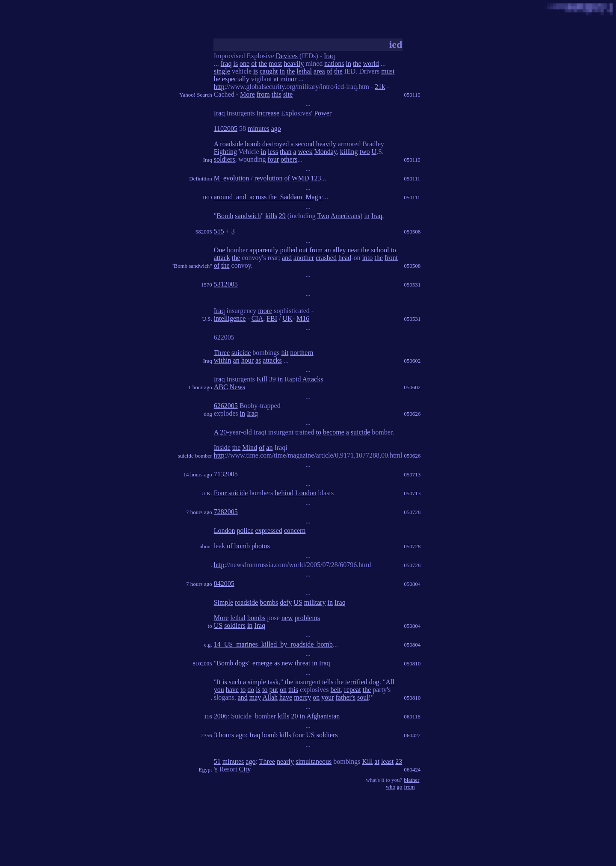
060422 (412, 735)
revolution (269, 178)
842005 (224, 584)
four (273, 159)
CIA (258, 318)
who (391, 787)
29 (282, 216)
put (273, 690)
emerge (262, 663)
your (327, 697)
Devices (287, 56)
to (393, 250)
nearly (285, 761)
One (220, 250)
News (237, 387)
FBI (272, 318)
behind (284, 493)
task (273, 682)
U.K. (206, 493)
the (263, 64)
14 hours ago (198, 474)
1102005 (226, 129)
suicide (241, 353)
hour (247, 360)
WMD (301, 178)
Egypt (206, 770)
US (298, 602)
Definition (200, 179)
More (247, 94)
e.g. (208, 645)
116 (208, 717)
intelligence (230, 318)
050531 (412, 285)
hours (227, 735)
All (390, 682)
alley (339, 250)
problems (308, 618)
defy (286, 602)
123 (316, 178)
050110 (412, 95)
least (387, 761)
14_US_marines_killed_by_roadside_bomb (273, 644)
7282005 (226, 512)
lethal (304, 71)
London (306, 493)
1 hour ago (200, 387)
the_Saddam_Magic (296, 197)
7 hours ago (199, 512)
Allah (270, 697)
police (245, 531)
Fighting (225, 152)
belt (336, 690)
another (304, 258)
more (265, 311)
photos (261, 546)
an (327, 250)
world (371, 64)
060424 (412, 770)
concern (295, 531)
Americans (345, 216)
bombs (269, 602)
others (289, 159)
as (258, 360)
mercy (302, 697)
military (315, 602)
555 (219, 231)
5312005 (226, 284)
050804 (412, 584)
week (305, 152)
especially (236, 79)
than (286, 152)
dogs (241, 663)
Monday (325, 152)
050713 (412, 474)
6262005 (226, 406)
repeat (353, 690)
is (235, 64)
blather (412, 780)
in (349, 64)
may (255, 697)
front (391, 258)
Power (323, 113)
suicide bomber (195, 456)
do (251, 690)
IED (207, 197)
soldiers (225, 159)
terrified (356, 682)
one (244, 64)
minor (288, 79)
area (319, 71)
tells (328, 682)
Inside (222, 448)
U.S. (207, 319)
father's (346, 697)
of (254, 64)
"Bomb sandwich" (192, 266)
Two (323, 216)
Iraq (329, 56)
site (288, 94)
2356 (207, 735)
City (245, 769)
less (273, 152)
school (380, 250)
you (219, 690)
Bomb (225, 216)
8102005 (202, 664)
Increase (268, 113)
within (223, 360)
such (235, 682)
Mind (250, 448)
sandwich (248, 216)
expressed (269, 531)
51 (217, 761)
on (283, 690)
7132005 (226, 474)
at (276, 79)
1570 (207, 285)
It (219, 682)
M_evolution (232, 178)
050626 (412, 414)
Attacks (313, 379)
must (388, 71)
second (305, 144)
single (222, 71)
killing (349, 152)
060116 (412, 717)
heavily (294, 64)
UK (288, 318)
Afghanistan (323, 716)
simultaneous (314, 761)
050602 (412, 361)
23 (399, 761)
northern (302, 353)
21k (380, 87)
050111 (412, 179)
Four (220, 493)
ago (276, 129)
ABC (221, 387)
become (334, 432)
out (303, 250)
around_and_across (240, 197)
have (232, 690)
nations (334, 64)
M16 (303, 318)
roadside (231, 144)
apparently (264, 250)
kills (271, 216)
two (365, 152)
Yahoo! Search (195, 95)
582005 (204, 232)
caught (269, 71)
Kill (262, 379)
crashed (326, 258)
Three (222, 353)
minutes (259, 129)
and (287, 258)
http (219, 87)
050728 (412, 512)
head (345, 258)
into (367, 258)
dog (208, 414)
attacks (272, 360)
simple (257, 682)
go (399, 787)
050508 (412, 232)
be (217, 79)
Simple (224, 602)
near (354, 250)
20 (223, 432)
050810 (412, 664)
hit (285, 353)
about (206, 546)
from (263, 94)
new (287, 618)
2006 (221, 716)
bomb (253, 144)
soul (363, 697)
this (277, 94)
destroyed (275, 144)
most (275, 64)
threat (302, 663)
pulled (289, 250)
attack (222, 258)
